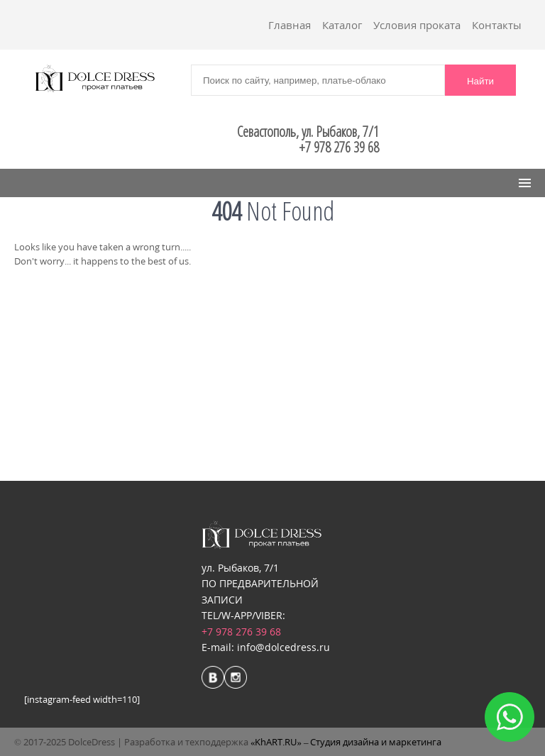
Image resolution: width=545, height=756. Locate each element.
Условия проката (417, 25)
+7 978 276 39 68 (241, 632)
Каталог (342, 25)
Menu (37, 183)
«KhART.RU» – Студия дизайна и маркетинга (346, 742)
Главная (290, 25)
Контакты (497, 25)
